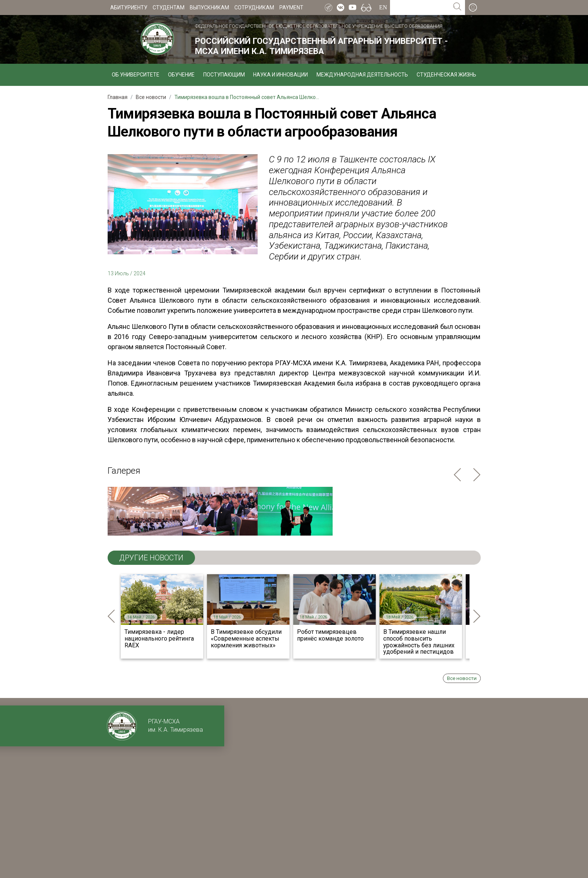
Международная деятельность (362, 75)
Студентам (169, 8)
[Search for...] (420, 8)
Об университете (136, 75)
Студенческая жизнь (446, 75)
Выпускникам (209, 8)
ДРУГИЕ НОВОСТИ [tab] (151, 558)
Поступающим (224, 75)
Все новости (462, 678)
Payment (291, 8)
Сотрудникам (254, 8)
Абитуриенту (129, 8)
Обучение (181, 75)
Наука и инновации (280, 75)
